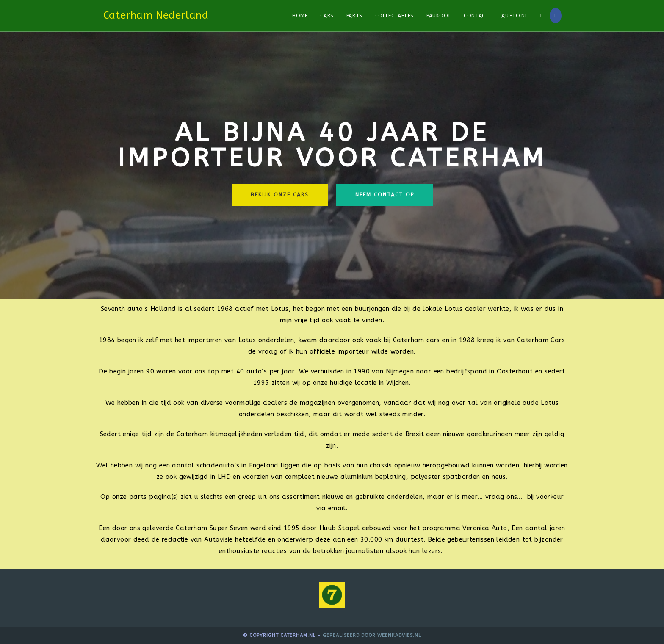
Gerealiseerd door (350, 635)
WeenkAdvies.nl (399, 635)
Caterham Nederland (156, 15)
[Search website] (541, 16)
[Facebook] (556, 16)
